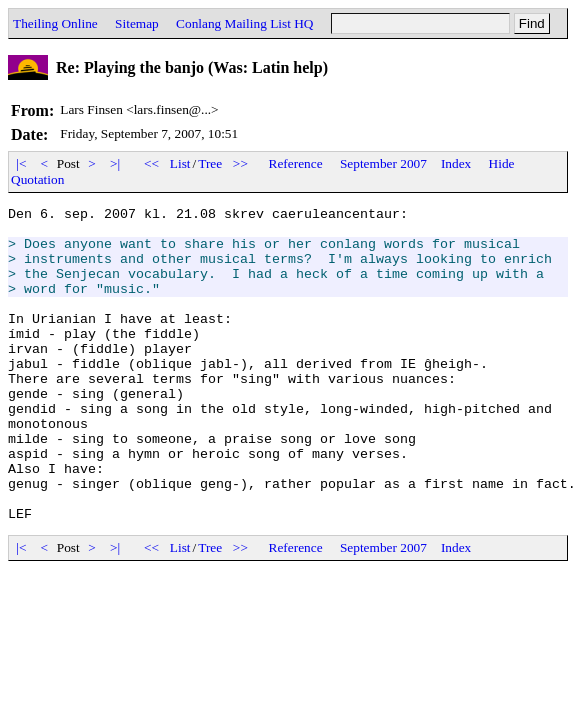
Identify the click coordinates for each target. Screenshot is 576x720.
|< (21, 163)
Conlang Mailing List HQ (244, 23)
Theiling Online (55, 23)
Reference (296, 163)
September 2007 (383, 163)
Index (456, 163)
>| (115, 163)
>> (241, 163)
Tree (210, 163)
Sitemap (137, 23)
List (180, 163)
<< (152, 163)
